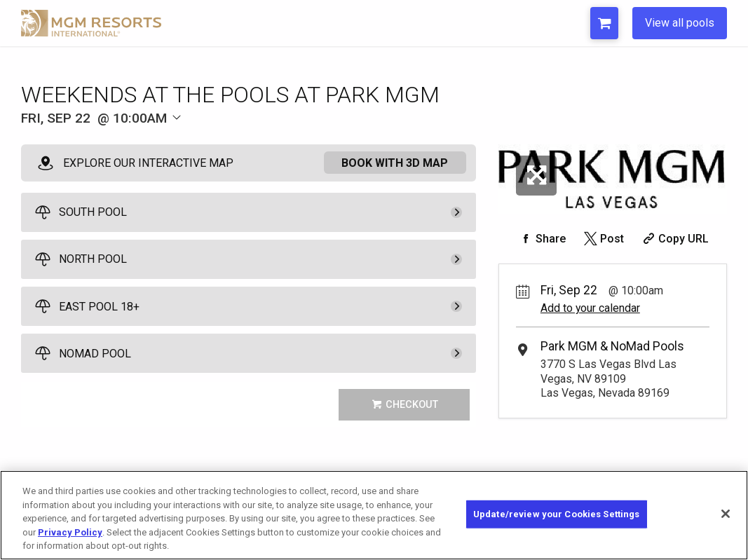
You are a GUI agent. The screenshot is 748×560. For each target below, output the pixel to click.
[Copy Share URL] (674, 239)
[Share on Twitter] (603, 239)
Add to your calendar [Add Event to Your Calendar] (590, 308)
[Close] (726, 523)
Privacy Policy (70, 541)
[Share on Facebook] (541, 239)
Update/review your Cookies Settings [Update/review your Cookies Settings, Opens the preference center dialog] (557, 523)
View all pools (680, 23)
